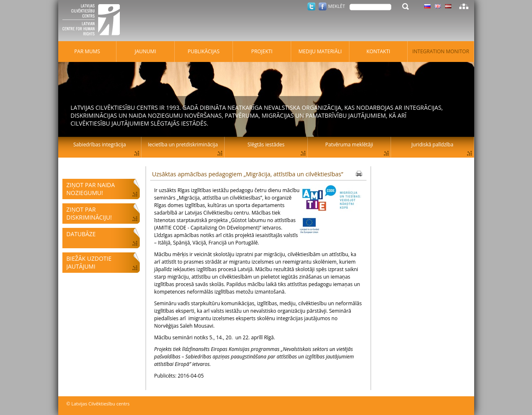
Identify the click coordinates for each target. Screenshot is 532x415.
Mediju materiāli (320, 51)
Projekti (262, 51)
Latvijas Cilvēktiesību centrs (94, 21)
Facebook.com (323, 6)
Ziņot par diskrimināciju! (89, 213)
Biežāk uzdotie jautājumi (89, 262)
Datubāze (81, 234)
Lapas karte (464, 6)
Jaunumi (146, 51)
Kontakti (378, 51)
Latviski (448, 6)
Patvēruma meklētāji (349, 145)
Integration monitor (441, 51)
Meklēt (337, 6)
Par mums (87, 51)
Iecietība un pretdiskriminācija (183, 145)
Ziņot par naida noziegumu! (91, 189)
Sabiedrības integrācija (99, 145)
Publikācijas (204, 51)
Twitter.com (311, 6)
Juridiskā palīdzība (432, 145)
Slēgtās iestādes (266, 145)
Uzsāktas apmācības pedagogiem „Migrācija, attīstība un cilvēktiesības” (248, 174)
